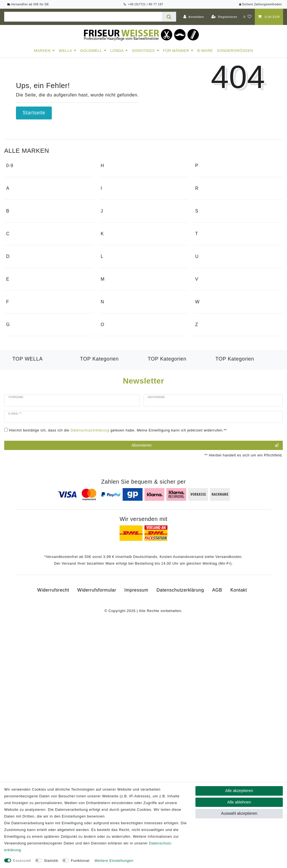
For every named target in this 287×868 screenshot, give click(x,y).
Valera (206, 458)
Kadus (112, 328)
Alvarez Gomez (27, 228)
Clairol (17, 338)
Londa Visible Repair (103, 585)
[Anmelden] (194, 17)
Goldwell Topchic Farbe (173, 598)
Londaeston (25, 578)
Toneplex (225, 572)
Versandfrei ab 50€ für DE (28, 4)
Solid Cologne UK (218, 315)
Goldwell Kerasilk (99, 572)
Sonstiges (143, 51)
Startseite (34, 113)
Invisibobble (118, 262)
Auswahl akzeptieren (239, 813)
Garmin (113, 184)
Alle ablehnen (239, 802)
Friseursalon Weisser (33, 502)
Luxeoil (20, 585)
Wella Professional (33, 572)
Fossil (17, 480)
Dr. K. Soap (23, 392)
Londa (117, 51)
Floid (15, 470)
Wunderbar (211, 502)
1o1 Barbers (23, 184)
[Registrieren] (224, 17)
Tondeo (207, 370)
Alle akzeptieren (239, 791)
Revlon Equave (97, 598)
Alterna (18, 218)
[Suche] (169, 17)
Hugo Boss (117, 228)
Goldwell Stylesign (168, 585)
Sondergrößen (235, 51)
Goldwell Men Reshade (173, 592)
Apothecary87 (25, 250)
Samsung (209, 304)
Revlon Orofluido (98, 592)
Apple (16, 260)
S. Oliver (209, 294)
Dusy (16, 403)
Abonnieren (205, 684)
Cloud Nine (22, 348)
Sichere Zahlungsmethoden (260, 4)
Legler (112, 372)
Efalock (18, 436)
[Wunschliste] (248, 17)
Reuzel (207, 250)
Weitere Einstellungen (114, 861)
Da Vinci (19, 382)
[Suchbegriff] (83, 17)
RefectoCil (210, 239)
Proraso (208, 184)
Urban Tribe (212, 424)
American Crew (27, 239)
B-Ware (205, 51)
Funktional (80, 861)
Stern (205, 326)
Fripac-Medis (24, 491)
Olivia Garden (120, 494)
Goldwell (91, 51)
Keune (112, 339)
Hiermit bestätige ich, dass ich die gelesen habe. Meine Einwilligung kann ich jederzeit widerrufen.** (118, 668)
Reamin (207, 228)
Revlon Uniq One (234, 585)
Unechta (208, 414)
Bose (16, 304)
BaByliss (19, 294)
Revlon (207, 260)
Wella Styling (229, 578)
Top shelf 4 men (216, 380)
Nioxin (112, 460)
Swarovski (210, 336)
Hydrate (21, 592)
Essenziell (22, 861)
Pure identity (213, 195)
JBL (109, 295)
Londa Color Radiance (104, 578)
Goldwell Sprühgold (169, 578)
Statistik (51, 861)
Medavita (115, 427)
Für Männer (176, 51)
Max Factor (117, 416)
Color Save (24, 598)
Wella (66, 51)
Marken (42, 51)
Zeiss (205, 535)
